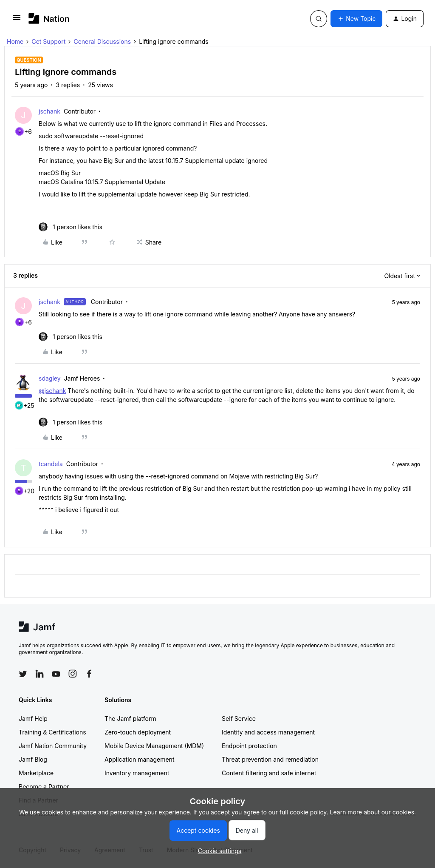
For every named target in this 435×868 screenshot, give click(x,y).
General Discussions (102, 41)
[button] (17, 20)
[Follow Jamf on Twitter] (23, 674)
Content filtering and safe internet (269, 773)
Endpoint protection (249, 746)
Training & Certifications (52, 732)
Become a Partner (44, 787)
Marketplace (36, 773)
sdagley (50, 378)
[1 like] (71, 227)
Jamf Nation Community (53, 746)
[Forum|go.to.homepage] (49, 18)
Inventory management (137, 773)
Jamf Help (33, 719)
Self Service (239, 719)
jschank (49, 111)
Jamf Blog (33, 759)
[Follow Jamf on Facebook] (89, 674)
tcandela (51, 464)
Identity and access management (268, 732)
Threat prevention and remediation (270, 759)
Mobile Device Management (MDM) (154, 746)
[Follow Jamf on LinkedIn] (40, 674)
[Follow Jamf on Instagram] (73, 674)
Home (15, 41)
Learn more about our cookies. (373, 812)
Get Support (48, 41)
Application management (139, 759)
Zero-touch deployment (138, 732)
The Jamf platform (130, 719)
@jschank (52, 391)
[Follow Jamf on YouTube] (56, 674)
